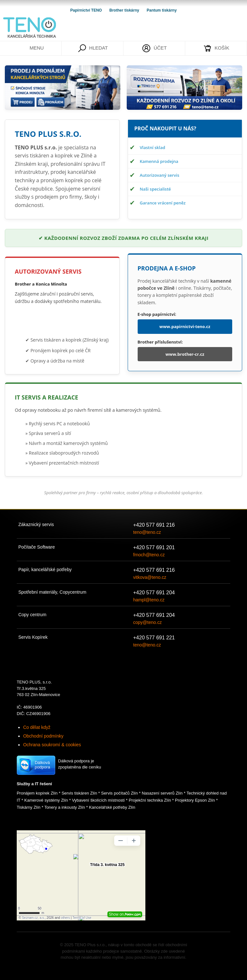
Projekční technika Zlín (150, 800)
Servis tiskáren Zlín (79, 793)
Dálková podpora (42, 765)
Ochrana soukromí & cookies (52, 745)
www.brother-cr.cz (185, 354)
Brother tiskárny (125, 10)
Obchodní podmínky (43, 736)
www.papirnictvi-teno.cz (185, 326)
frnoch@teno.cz (149, 555)
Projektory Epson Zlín (195, 800)
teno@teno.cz (147, 532)
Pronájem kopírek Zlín (37, 793)
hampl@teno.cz (149, 600)
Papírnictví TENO (87, 10)
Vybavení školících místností (98, 800)
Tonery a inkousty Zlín (65, 807)
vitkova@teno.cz (150, 577)
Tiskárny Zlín (29, 807)
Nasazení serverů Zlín (162, 793)
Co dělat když (37, 727)
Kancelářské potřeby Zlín (112, 807)
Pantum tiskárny (162, 10)
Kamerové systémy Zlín (46, 800)
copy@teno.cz (147, 622)
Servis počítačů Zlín (119, 793)
